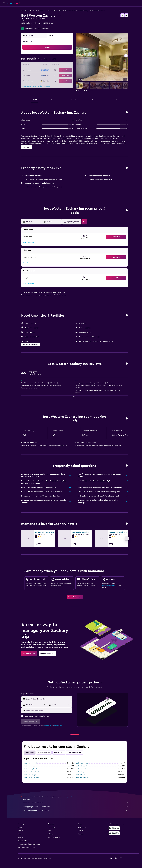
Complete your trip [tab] (75, 753)
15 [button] (68, 65)
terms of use (48, 726)
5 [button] (52, 60)
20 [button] (58, 70)
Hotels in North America (37, 11)
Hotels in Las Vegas (81, 763)
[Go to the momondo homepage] (14, 3)
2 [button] (37, 60)
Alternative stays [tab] (44, 753)
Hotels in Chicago (30, 775)
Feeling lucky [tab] (59, 753)
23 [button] (37, 75)
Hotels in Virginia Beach (83, 772)
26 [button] (52, 75)
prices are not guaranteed (67, 797)
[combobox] (49, 699)
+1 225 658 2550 (27, 26)
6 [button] (58, 60)
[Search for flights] (4, 10)
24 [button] (42, 75)
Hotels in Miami (80, 775)
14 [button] (63, 65)
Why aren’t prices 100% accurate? (76, 810)
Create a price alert (109, 585)
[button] (4, 3)
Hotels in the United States (54, 11)
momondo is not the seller (76, 803)
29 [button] (67, 75)
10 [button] (42, 65)
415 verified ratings (41, 29)
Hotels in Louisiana (70, 11)
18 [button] (47, 70)
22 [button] (67, 70)
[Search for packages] (4, 23)
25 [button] (47, 75)
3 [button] (42, 60)
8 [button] (68, 60)
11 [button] (47, 65)
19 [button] (52, 70)
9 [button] (37, 65)
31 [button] (42, 80)
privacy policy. (58, 726)
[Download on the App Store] (114, 833)
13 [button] (58, 65)
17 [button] (42, 70)
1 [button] (67, 55)
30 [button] (37, 80)
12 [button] (52, 65)
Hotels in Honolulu (81, 766)
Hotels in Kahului (30, 766)
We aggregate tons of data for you (76, 807)
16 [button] (37, 70)
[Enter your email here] (49, 711)
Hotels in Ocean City (82, 778)
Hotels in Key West (31, 769)
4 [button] (47, 60)
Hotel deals (25, 11)
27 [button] (58, 75)
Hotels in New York (31, 763)
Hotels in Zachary (83, 11)
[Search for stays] (4, 14)
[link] (75, 597)
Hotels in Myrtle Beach (32, 772)
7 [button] (62, 60)
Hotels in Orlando (81, 769)
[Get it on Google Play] (114, 828)
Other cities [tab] (30, 753)
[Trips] (4, 29)
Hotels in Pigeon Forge (32, 778)
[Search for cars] (4, 18)
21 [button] (63, 70)
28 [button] (62, 75)
